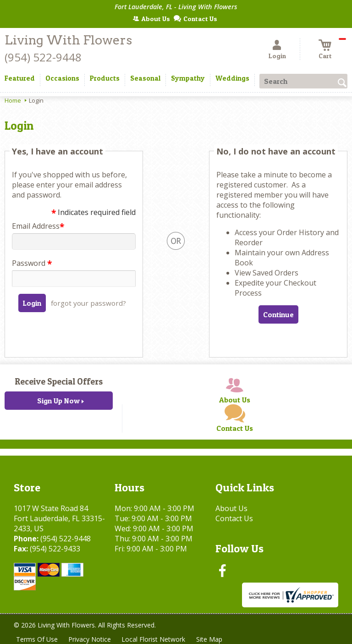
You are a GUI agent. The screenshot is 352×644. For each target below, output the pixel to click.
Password (32, 263)
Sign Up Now (58, 401)
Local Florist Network (154, 639)
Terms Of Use (37, 639)
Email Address (38, 226)
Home (13, 100)
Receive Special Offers (59, 381)
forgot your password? (88, 303)
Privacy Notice (90, 639)
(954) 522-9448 (43, 57)
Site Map (210, 639)
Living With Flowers (68, 40)
